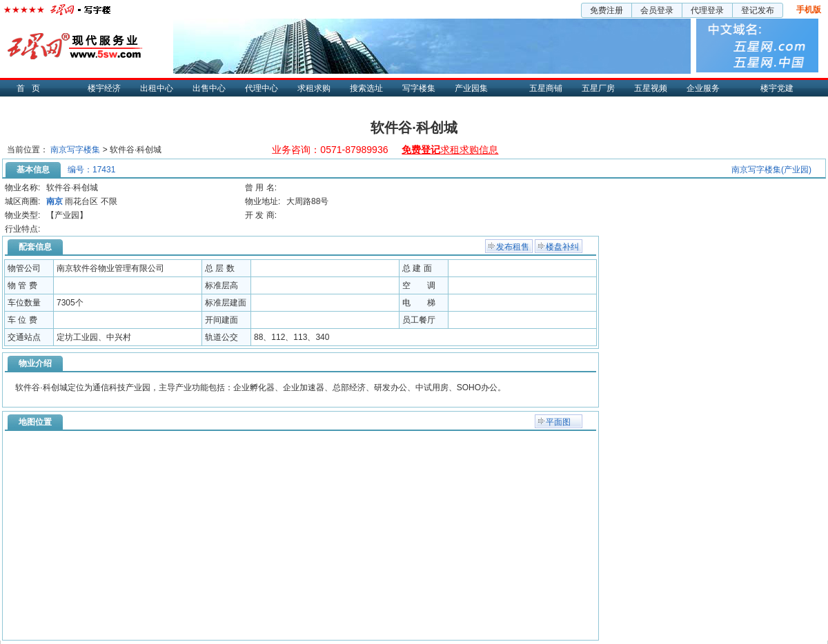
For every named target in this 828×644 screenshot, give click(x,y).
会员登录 (657, 10)
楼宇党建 (777, 88)
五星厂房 (598, 88)
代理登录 (707, 10)
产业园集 (471, 88)
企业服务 (703, 88)
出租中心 (157, 88)
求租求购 (314, 88)
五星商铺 (546, 88)
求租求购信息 (450, 150)
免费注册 (607, 10)
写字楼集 (419, 88)
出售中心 (209, 88)
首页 (32, 88)
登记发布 (758, 10)
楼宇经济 (104, 88)
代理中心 (262, 88)
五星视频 (651, 88)
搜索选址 (366, 88)
